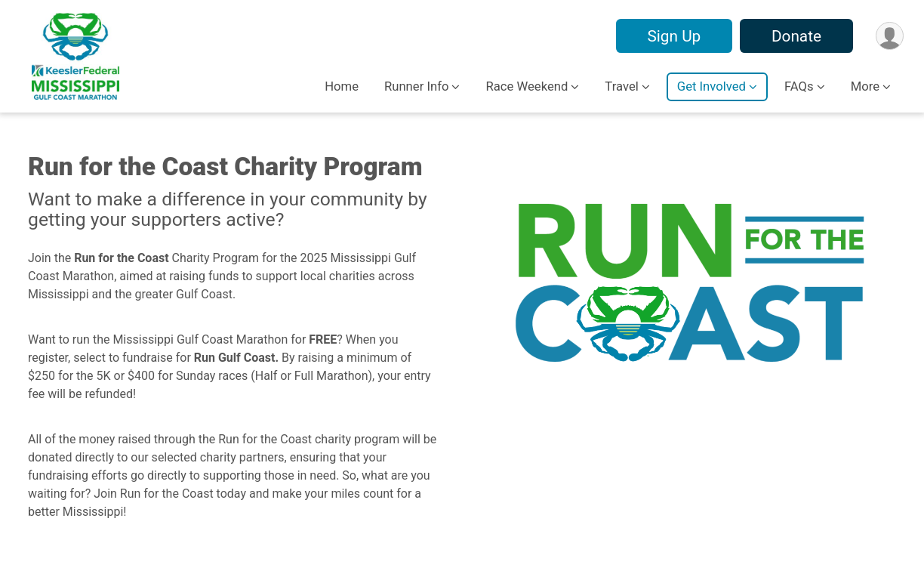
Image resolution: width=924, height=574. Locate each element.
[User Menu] (890, 36)
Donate (796, 36)
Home (342, 86)
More (865, 86)
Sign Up (674, 36)
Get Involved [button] (711, 86)
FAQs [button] (799, 86)
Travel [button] (621, 86)
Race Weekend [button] (527, 86)
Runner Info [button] (416, 86)
